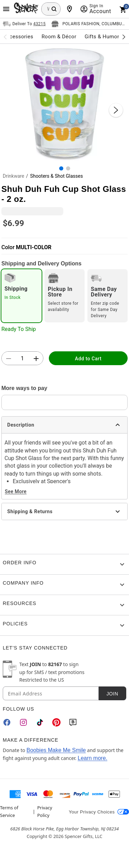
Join (112, 694)
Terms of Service (9, 811)
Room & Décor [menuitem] (59, 37)
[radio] (21, 296)
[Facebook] (7, 722)
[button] (64, 103)
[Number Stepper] (22, 359)
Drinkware (13, 176)
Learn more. (93, 758)
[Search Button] (54, 9)
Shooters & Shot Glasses (57, 176)
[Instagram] (23, 722)
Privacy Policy (45, 811)
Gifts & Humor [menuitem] (102, 37)
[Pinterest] (56, 722)
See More (16, 491)
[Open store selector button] (89, 24)
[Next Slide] (116, 110)
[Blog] (73, 722)
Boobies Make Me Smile (56, 750)
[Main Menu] (6, 9)
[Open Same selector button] (24, 24)
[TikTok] (40, 722)
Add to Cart (88, 359)
